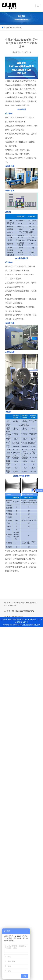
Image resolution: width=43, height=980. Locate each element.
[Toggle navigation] (38, 6)
